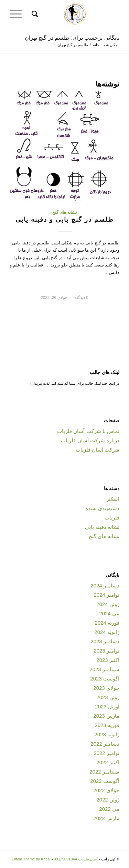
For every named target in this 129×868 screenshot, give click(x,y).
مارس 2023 (106, 716)
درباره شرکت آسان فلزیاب (90, 440)
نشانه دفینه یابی (102, 527)
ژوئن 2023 (108, 697)
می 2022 (109, 809)
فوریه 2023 (107, 725)
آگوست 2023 (105, 679)
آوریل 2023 (107, 706)
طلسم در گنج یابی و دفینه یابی (64, 220)
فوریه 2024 (107, 623)
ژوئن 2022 (108, 800)
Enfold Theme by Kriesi (31, 859)
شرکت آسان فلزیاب (98, 450)
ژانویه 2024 (107, 632)
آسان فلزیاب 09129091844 (76, 859)
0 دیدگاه (82, 297)
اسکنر (113, 499)
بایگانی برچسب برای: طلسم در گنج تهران (72, 38)
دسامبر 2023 (105, 641)
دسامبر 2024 (105, 586)
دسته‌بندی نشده (102, 508)
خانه (96, 45)
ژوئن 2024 (108, 604)
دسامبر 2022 (105, 744)
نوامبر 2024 (106, 595)
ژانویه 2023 (107, 734)
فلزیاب (112, 518)
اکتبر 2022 (108, 762)
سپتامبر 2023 (104, 669)
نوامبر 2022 (106, 753)
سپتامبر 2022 (104, 772)
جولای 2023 (106, 688)
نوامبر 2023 (106, 651)
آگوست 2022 (105, 781)
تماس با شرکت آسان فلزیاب (88, 431)
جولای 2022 (106, 790)
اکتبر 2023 (108, 660)
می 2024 (109, 613)
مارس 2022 (106, 818)
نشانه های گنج (64, 212)
